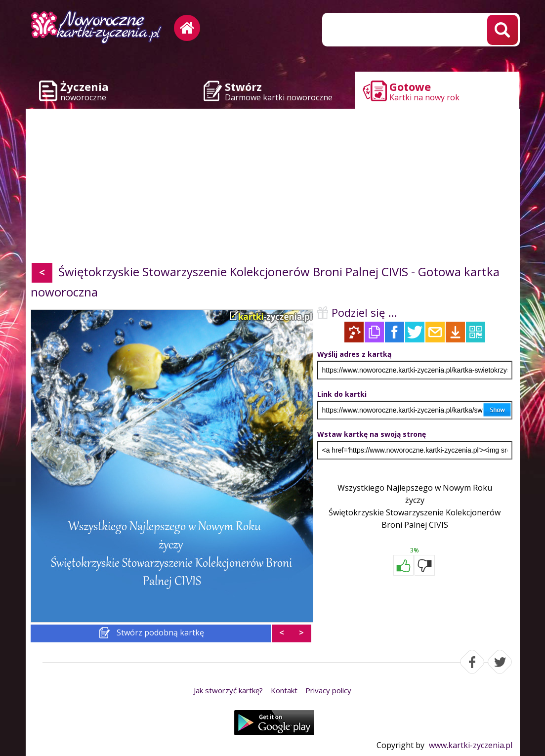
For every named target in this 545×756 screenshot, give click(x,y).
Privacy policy (328, 690)
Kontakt (284, 690)
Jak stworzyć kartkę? (228, 690)
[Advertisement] (273, 188)
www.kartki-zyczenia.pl (471, 745)
